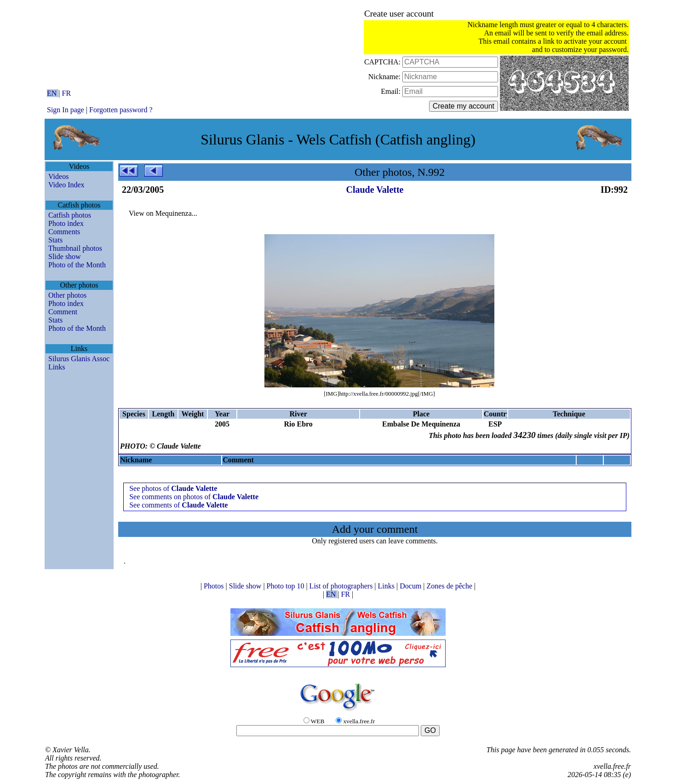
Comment (63, 312)
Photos (215, 586)
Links (57, 367)
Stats (55, 240)
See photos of (173, 488)
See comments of (178, 505)
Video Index (66, 185)
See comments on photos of (194, 497)
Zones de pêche (451, 586)
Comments (64, 232)
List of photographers (342, 586)
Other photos (67, 295)
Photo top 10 (286, 586)
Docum (411, 586)
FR (67, 93)
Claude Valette (375, 190)
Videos (58, 176)
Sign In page (66, 110)
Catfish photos (70, 215)
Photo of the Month (77, 265)
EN (53, 93)
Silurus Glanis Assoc (79, 359)
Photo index (66, 223)
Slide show (65, 257)
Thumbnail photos (75, 248)
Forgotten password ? (121, 110)
